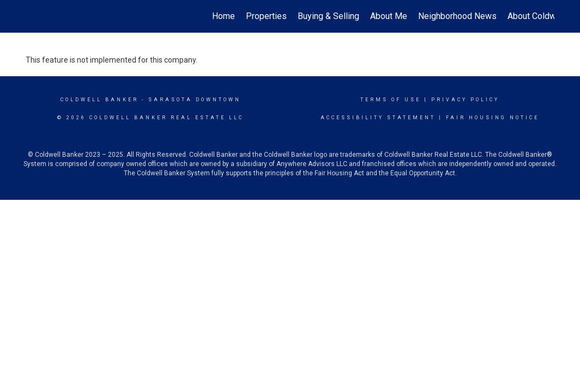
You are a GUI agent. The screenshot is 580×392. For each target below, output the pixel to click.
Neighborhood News (457, 16)
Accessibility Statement (378, 118)
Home (223, 16)
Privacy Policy (465, 100)
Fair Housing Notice (493, 118)
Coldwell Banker (99, 100)
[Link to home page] (31, 16)
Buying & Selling (328, 16)
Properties (266, 16)
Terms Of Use (391, 100)
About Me (389, 16)
